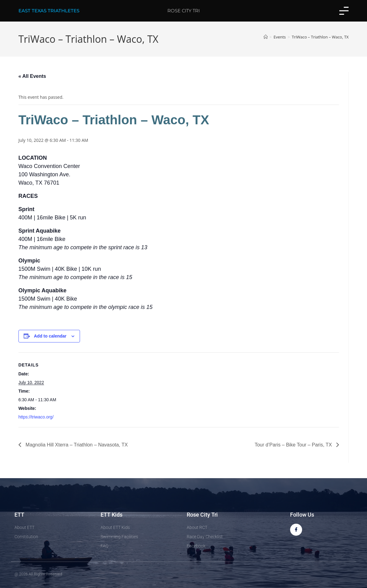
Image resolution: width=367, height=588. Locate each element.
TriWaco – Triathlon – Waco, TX (320, 37)
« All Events (32, 76)
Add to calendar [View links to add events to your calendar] (50, 336)
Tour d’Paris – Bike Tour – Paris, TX (294, 445)
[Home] (266, 37)
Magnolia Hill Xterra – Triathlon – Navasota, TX (76, 445)
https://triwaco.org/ (36, 417)
